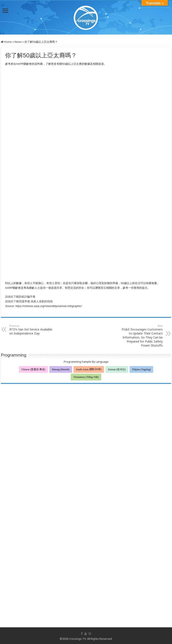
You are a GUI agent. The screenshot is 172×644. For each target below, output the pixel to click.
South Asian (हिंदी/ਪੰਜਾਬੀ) (89, 369)
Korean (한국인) (117, 369)
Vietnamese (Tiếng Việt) (86, 377)
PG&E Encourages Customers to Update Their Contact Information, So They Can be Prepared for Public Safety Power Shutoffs (141, 336)
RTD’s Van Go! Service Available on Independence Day (31, 330)
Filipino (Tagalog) (141, 369)
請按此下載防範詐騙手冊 (20, 297)
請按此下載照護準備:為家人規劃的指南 (29, 301)
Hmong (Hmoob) (61, 369)
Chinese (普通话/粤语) (33, 369)
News (18, 42)
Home (6, 42)
